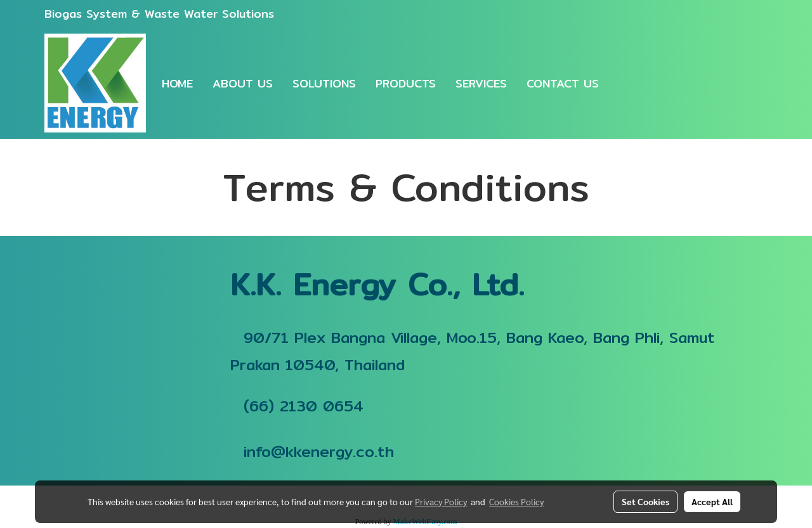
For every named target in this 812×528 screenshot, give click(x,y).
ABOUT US (243, 83)
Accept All (712, 501)
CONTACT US (563, 83)
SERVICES (481, 83)
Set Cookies (645, 501)
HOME (177, 83)
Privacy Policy (441, 501)
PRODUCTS (406, 83)
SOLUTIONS (324, 83)
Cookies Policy (516, 501)
